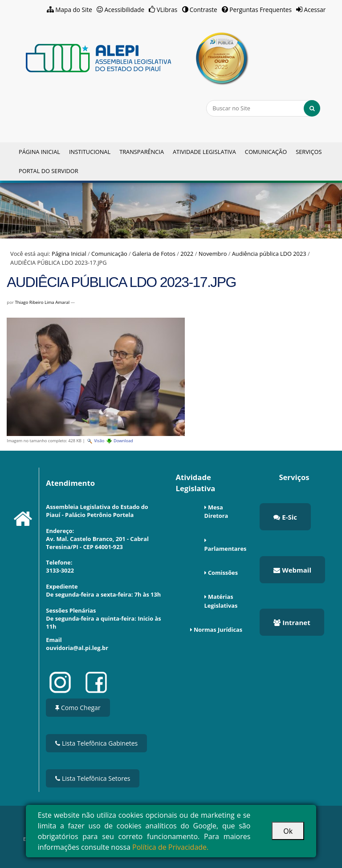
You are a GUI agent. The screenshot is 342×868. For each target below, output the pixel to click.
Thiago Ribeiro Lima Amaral (42, 302)
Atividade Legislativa (204, 152)
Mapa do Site (74, 10)
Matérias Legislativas (221, 601)
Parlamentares (226, 549)
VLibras (167, 10)
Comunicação (266, 152)
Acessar (315, 10)
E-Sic (285, 517)
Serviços (309, 152)
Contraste (204, 10)
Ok (288, 831)
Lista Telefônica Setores (93, 778)
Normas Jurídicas (218, 630)
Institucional (90, 152)
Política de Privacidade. (170, 847)
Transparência (142, 152)
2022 (187, 254)
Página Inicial (39, 152)
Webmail (292, 570)
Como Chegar (78, 708)
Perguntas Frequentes (261, 10)
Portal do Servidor (49, 171)
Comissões (223, 573)
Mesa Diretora (216, 511)
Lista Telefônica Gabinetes (96, 743)
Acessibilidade (125, 10)
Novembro (213, 254)
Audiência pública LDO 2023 (269, 254)
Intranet (292, 622)
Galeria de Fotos (154, 254)
